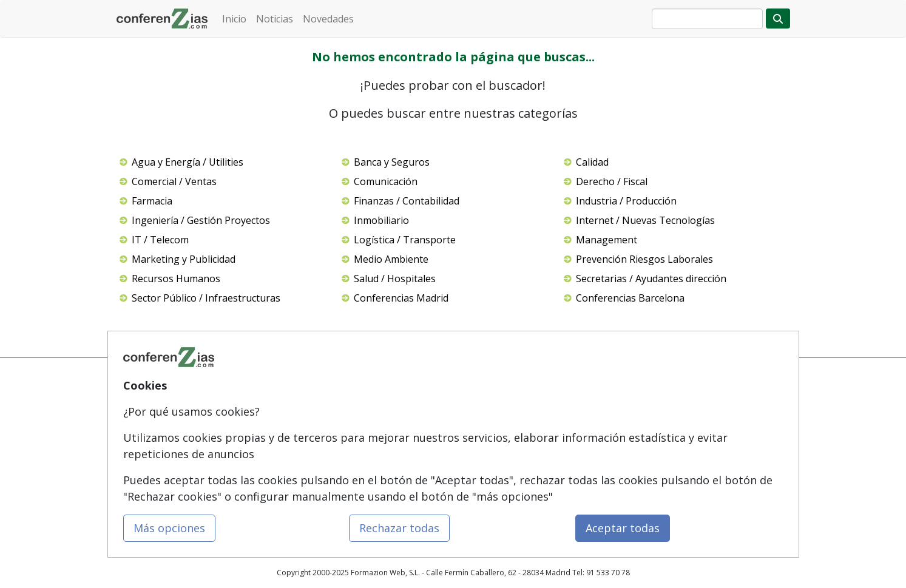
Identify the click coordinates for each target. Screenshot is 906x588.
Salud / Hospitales (395, 279)
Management (607, 240)
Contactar (479, 389)
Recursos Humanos (176, 279)
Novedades (328, 19)
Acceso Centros (259, 482)
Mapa (242, 389)
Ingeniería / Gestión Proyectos (201, 220)
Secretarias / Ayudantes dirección (651, 279)
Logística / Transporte (405, 240)
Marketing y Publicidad (184, 259)
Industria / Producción (626, 201)
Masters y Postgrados (384, 412)
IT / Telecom (160, 240)
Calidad (592, 162)
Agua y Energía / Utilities (188, 162)
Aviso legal (481, 435)
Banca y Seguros (392, 162)
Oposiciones (369, 482)
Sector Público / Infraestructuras (206, 298)
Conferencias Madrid (401, 298)
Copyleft (477, 458)
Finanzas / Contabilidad (407, 201)
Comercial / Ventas (174, 181)
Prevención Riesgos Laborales (644, 259)
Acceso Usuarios (261, 458)
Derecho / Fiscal (612, 181)
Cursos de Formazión (384, 389)
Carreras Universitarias (387, 458)
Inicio (234, 19)
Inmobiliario (381, 220)
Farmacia (152, 201)
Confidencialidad (492, 412)
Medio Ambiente (391, 259)
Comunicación (386, 181)
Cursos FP (364, 435)
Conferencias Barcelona (630, 298)
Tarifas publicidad (263, 435)
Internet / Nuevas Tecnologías (645, 220)
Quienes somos (259, 412)
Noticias (275, 19)
